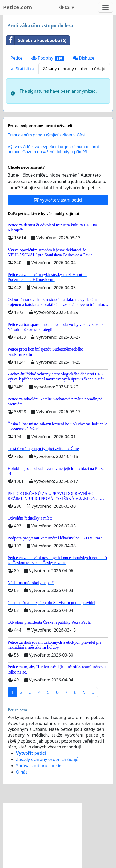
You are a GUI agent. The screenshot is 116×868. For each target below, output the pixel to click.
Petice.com (18, 7)
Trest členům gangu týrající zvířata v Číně (47, 135)
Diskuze (84, 58)
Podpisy (48, 58)
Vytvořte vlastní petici (58, 200)
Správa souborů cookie (39, 766)
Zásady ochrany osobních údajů (74, 69)
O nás (22, 772)
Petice (16, 58)
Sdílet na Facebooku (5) (36, 40)
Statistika (22, 69)
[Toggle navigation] (105, 7)
